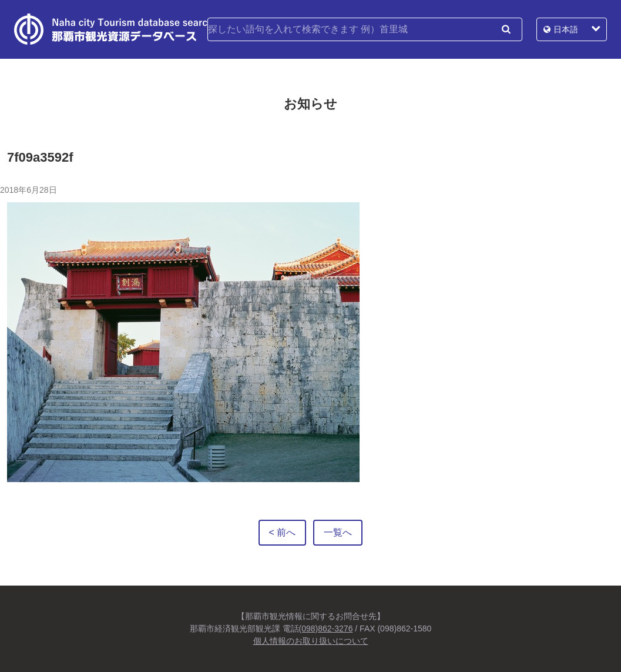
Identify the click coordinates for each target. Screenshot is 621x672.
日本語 (566, 29)
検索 (506, 29)
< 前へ (283, 532)
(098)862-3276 (326, 628)
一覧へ (338, 532)
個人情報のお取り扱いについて (311, 641)
